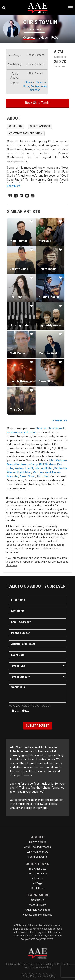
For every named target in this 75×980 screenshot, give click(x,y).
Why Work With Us (37, 852)
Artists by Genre (38, 873)
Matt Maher (17, 353)
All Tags (38, 883)
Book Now (37, 888)
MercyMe (45, 241)
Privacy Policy (43, 968)
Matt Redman (19, 241)
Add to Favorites (34, 30)
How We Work (37, 842)
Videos (43, 38)
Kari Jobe (16, 297)
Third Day (16, 410)
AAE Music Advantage (37, 910)
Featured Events (38, 857)
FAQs (55, 38)
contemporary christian (26, 133)
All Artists (38, 878)
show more (14, 186)
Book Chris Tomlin (38, 103)
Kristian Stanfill (49, 297)
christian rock (40, 126)
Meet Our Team (38, 905)
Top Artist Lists (37, 869)
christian (30, 83)
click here (11, 565)
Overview (29, 38)
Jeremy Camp (19, 269)
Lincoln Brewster (21, 381)
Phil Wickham (48, 269)
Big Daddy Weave (50, 325)
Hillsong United (20, 325)
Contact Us (38, 900)
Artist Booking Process (37, 847)
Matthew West (48, 353)
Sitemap (29, 968)
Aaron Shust (47, 381)
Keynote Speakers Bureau (38, 915)
